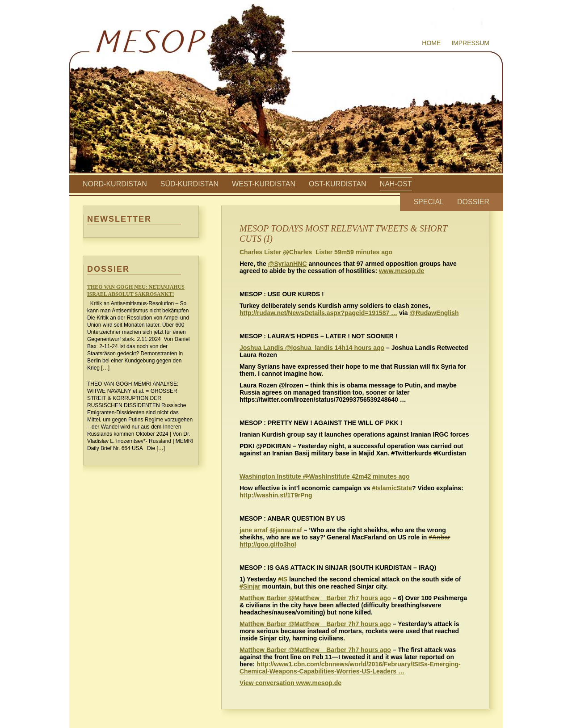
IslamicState (392, 488)
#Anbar (439, 537)
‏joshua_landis (287, 348)
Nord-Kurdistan (115, 184)
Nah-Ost (396, 184)
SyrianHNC (288, 264)
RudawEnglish (434, 313)
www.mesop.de (402, 271)
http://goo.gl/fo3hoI (268, 544)
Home (431, 43)
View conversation (268, 683)
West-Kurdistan (264, 184)
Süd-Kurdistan (189, 184)
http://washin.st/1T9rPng (276, 495)
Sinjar (250, 586)
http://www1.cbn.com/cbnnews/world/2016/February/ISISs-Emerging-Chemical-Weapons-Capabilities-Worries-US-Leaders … (350, 668)
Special (429, 202)
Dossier (473, 202)
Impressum (470, 43)
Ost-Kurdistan (338, 184)
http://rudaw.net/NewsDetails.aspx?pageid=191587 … (318, 313)
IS (283, 579)
